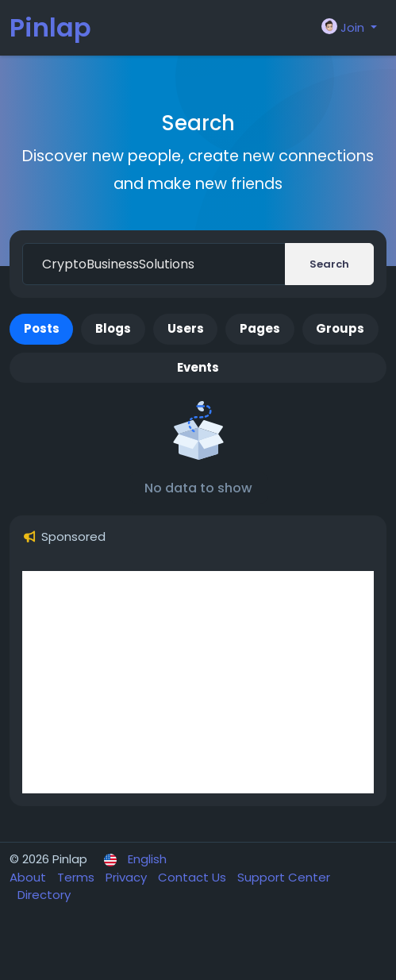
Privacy (128, 877)
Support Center (284, 877)
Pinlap (50, 27)
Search (329, 264)
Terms (77, 877)
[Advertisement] (198, 682)
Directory (44, 895)
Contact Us (194, 877)
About (29, 877)
